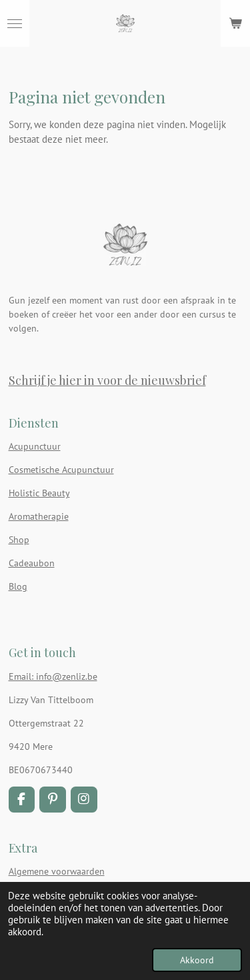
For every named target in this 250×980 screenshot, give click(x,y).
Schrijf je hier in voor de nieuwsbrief (107, 380)
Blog (18, 586)
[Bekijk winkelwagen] (235, 23)
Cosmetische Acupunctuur (61, 470)
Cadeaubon (32, 563)
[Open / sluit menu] (15, 23)
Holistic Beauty (39, 493)
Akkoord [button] (197, 960)
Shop (19, 540)
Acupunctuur (35, 446)
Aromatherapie (39, 516)
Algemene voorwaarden (57, 871)
